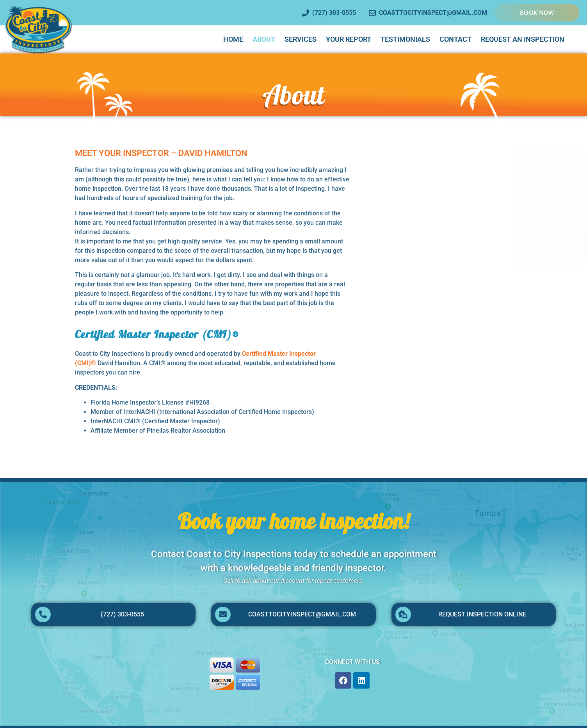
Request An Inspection (523, 39)
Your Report (349, 39)
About (264, 39)
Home (233, 39)
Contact (455, 39)
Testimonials (405, 39)
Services (301, 39)
